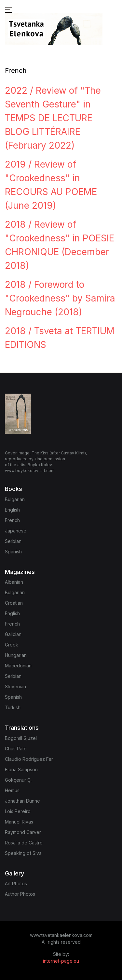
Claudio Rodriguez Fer (29, 759)
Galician (13, 634)
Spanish (13, 552)
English (12, 510)
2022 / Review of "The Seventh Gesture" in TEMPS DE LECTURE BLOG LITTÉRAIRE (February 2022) (53, 118)
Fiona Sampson (21, 769)
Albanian (14, 582)
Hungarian (16, 655)
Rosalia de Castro (24, 843)
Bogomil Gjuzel (21, 738)
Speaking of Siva (23, 853)
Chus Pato (16, 749)
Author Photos (20, 894)
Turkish (13, 707)
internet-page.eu (61, 961)
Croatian (14, 603)
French (12, 520)
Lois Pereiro (18, 811)
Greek (12, 645)
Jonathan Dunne (22, 801)
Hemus (12, 790)
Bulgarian (15, 499)
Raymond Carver (23, 832)
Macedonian (18, 666)
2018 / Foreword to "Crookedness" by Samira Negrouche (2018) (60, 298)
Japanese (16, 531)
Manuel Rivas (19, 822)
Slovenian (15, 686)
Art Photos (16, 883)
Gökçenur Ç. (18, 780)
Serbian (13, 541)
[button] (8, 9)
